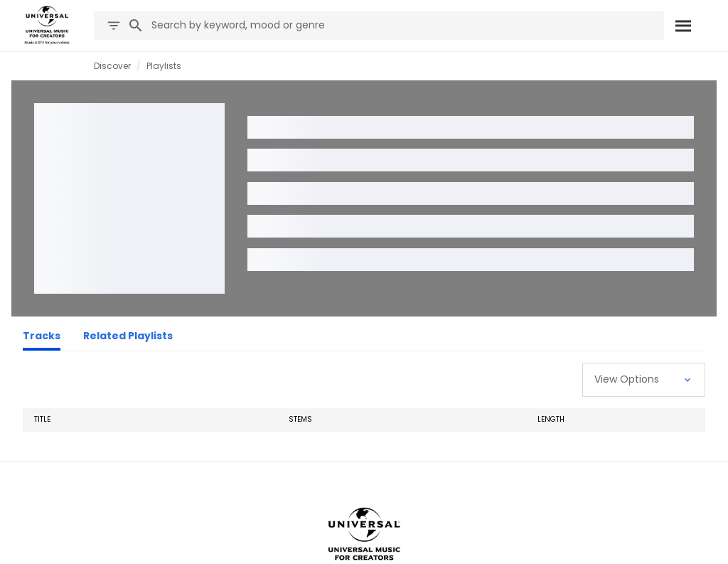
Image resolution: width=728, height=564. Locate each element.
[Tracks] (42, 338)
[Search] (683, 26)
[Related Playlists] (128, 338)
